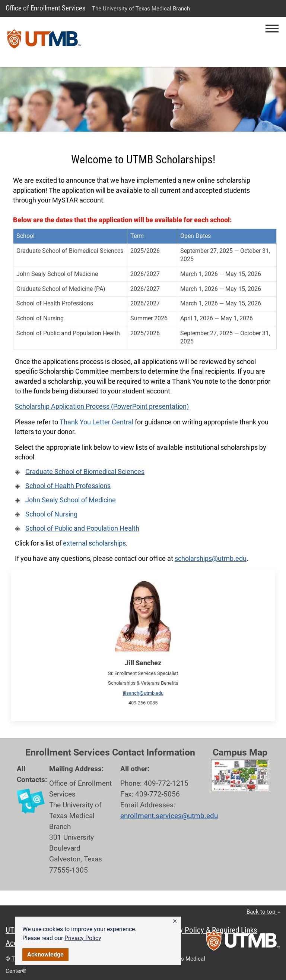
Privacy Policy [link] (83, 938)
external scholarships (94, 543)
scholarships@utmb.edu (211, 559)
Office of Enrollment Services (46, 8)
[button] (175, 921)
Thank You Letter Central (96, 422)
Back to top (263, 912)
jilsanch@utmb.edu (143, 693)
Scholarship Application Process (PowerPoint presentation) (102, 406)
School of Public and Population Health (82, 528)
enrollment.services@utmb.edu (169, 816)
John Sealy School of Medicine (71, 500)
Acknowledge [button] (45, 954)
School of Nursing (51, 514)
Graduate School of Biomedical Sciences (85, 472)
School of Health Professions (68, 486)
